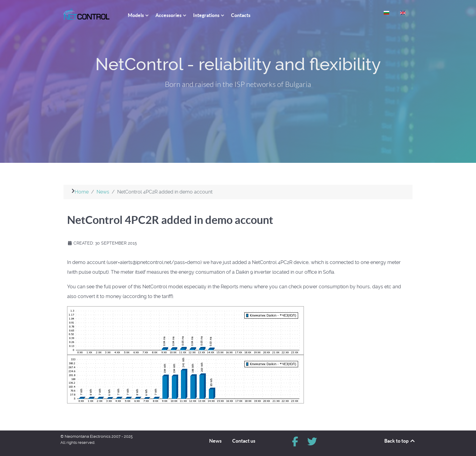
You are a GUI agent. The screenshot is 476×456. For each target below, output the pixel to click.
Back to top (400, 441)
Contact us (244, 441)
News (215, 441)
